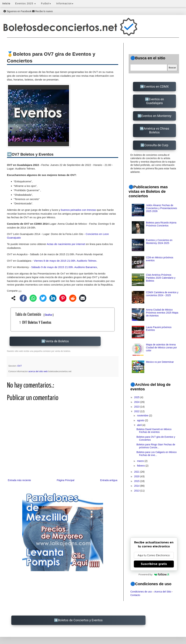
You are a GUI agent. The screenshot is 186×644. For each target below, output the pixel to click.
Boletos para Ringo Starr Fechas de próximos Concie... (156, 446)
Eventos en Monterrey (156, 116)
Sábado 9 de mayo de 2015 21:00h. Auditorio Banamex (64, 267)
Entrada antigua (109, 480)
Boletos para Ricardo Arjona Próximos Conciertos (161, 224)
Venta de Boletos (57, 341)
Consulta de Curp (156, 145)
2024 (137, 402)
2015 (137, 481)
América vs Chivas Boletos (156, 130)
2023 (137, 407)
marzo (141, 461)
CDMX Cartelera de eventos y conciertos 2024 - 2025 (162, 294)
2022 (137, 411)
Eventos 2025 (26, 3)
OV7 (20, 366)
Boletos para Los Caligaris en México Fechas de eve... (157, 454)
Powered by (154, 574)
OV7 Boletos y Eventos (37, 322)
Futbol (46, 3)
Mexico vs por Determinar (160, 362)
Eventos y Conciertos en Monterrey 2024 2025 (159, 242)
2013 (137, 491)
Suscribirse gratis (154, 564)
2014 (137, 486)
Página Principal (66, 480)
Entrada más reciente (19, 480)
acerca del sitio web (38, 371)
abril (140, 425)
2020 (137, 476)
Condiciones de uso (141, 592)
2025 (137, 397)
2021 (137, 472)
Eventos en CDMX (156, 86)
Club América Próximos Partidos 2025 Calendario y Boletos (161, 278)
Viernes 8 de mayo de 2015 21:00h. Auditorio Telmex (65, 261)
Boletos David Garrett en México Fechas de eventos (154, 431)
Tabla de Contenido (34, 314)
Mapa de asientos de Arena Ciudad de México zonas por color (161, 348)
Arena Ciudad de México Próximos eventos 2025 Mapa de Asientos (162, 313)
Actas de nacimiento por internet (66, 244)
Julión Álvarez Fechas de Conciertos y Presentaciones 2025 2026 (161, 208)
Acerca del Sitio (163, 592)
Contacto (135, 595)
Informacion (65, 3)
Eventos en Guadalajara (155, 101)
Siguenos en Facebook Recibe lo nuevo (28, 11)
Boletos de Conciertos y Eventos (80, 620)
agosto (141, 420)
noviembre (143, 416)
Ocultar (49, 315)
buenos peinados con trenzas (78, 210)
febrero (141, 466)
